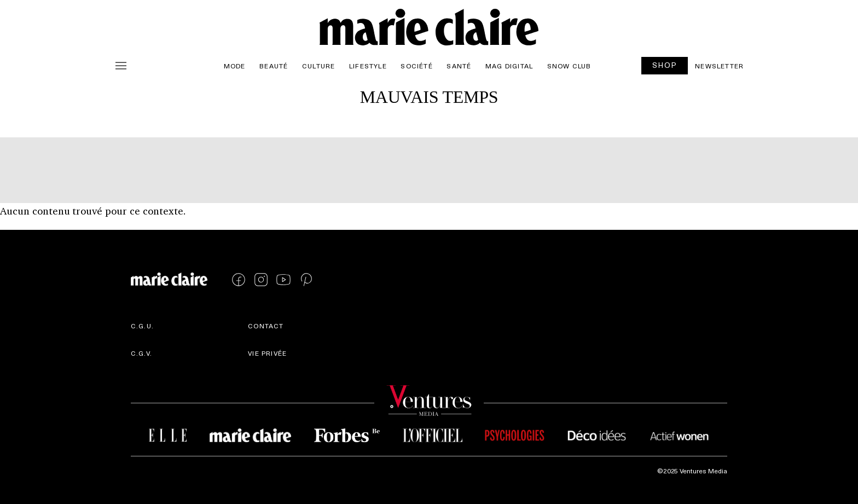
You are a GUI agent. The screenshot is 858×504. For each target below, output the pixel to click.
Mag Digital (509, 66)
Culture (318, 66)
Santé (459, 66)
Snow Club (569, 66)
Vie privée (267, 353)
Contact (266, 326)
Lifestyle (368, 66)
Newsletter (719, 66)
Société (416, 66)
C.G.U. (142, 326)
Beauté (274, 66)
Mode (235, 66)
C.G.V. (141, 353)
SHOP (665, 65)
